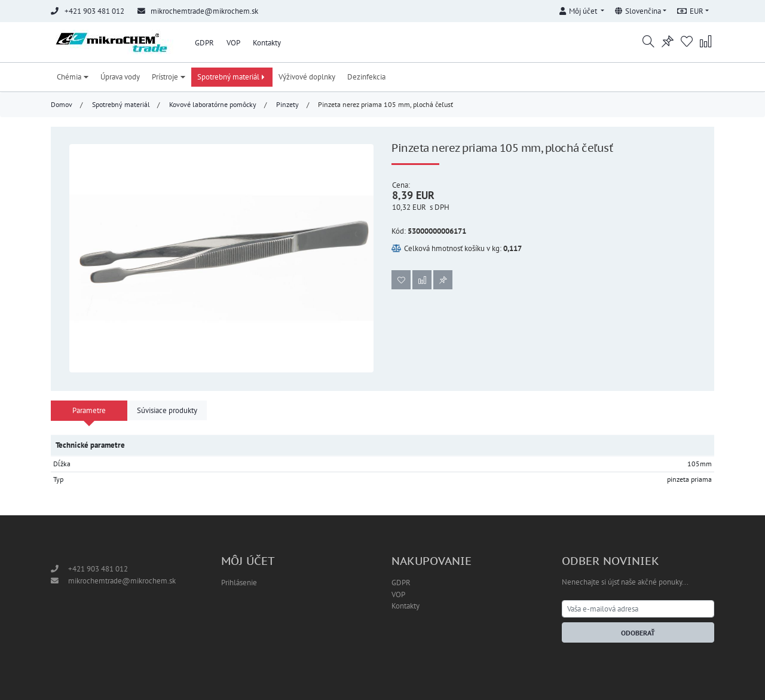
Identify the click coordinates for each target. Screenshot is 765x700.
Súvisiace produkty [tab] (167, 410)
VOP (233, 43)
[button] (582, 9)
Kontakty (267, 43)
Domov (62, 104)
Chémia (73, 77)
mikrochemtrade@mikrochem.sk (204, 11)
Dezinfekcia (366, 77)
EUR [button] (690, 11)
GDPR (204, 43)
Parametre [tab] (89, 410)
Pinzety (287, 104)
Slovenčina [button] (638, 11)
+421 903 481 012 (98, 569)
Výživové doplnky (307, 77)
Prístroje (169, 77)
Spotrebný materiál (232, 77)
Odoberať (638, 633)
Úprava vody (120, 77)
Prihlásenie (239, 583)
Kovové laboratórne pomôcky (213, 104)
